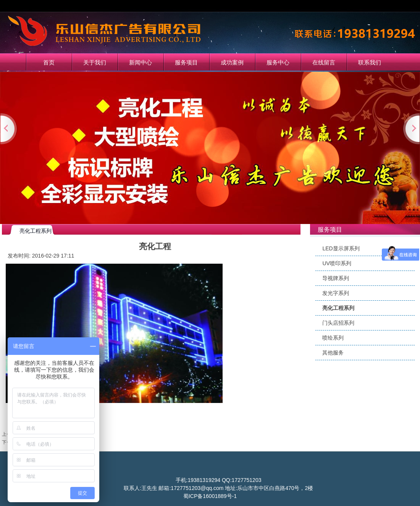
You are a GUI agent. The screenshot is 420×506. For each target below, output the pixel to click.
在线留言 (324, 62)
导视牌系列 (336, 278)
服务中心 (278, 62)
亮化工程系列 (338, 308)
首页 (49, 62)
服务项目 (186, 62)
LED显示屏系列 (341, 248)
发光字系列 (336, 293)
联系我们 (370, 62)
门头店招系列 (338, 323)
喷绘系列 (333, 338)
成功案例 (232, 62)
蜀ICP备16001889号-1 (210, 496)
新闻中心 (141, 62)
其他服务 (333, 353)
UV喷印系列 (337, 263)
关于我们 (95, 62)
